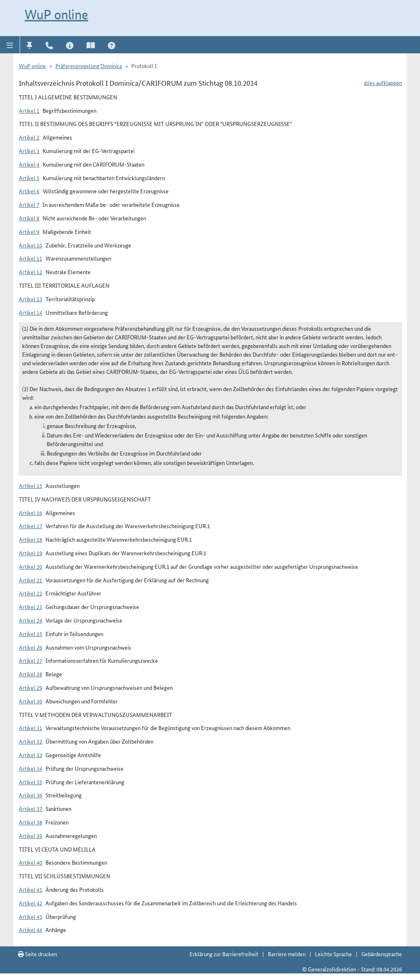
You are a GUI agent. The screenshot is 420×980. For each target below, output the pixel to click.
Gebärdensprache (382, 954)
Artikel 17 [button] (31, 526)
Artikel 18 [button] (31, 539)
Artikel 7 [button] (29, 204)
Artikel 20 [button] (31, 566)
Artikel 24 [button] (31, 620)
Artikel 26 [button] (31, 647)
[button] (10, 45)
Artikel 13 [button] (31, 299)
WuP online (56, 14)
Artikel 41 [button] (31, 889)
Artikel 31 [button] (31, 728)
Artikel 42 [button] (31, 903)
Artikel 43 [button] (31, 916)
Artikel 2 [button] (29, 137)
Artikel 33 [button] (31, 755)
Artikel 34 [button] (31, 768)
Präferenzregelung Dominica (89, 66)
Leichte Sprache (333, 954)
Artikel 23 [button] (31, 607)
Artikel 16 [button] (31, 513)
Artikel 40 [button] (31, 862)
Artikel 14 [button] (31, 312)
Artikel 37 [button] (31, 808)
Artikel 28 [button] (31, 674)
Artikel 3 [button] (29, 151)
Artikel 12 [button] (31, 272)
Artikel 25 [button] (31, 634)
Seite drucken (38, 954)
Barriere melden (287, 954)
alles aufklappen (383, 82)
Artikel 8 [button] (29, 218)
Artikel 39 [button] (31, 836)
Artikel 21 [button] (31, 580)
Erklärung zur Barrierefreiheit (224, 954)
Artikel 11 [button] (31, 258)
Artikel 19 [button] (31, 553)
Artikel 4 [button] (29, 164)
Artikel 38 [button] (31, 822)
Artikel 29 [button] (31, 687)
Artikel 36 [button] (31, 795)
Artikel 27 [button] (31, 660)
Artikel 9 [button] (29, 231)
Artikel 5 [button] (29, 178)
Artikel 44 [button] (31, 930)
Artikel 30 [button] (31, 701)
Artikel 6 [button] (29, 191)
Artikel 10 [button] (31, 245)
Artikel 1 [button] (29, 110)
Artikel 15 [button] (31, 485)
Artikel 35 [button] (31, 782)
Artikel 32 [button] (31, 741)
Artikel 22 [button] (31, 593)
